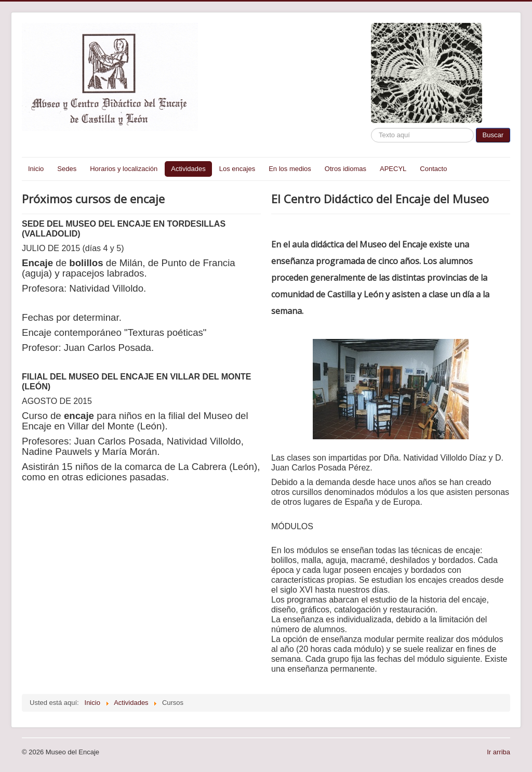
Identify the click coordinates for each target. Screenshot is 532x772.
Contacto (433, 169)
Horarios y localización (124, 169)
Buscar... (371, 128)
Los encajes (237, 169)
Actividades (188, 169)
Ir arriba (498, 752)
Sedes (67, 169)
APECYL (393, 169)
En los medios (290, 169)
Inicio (36, 169)
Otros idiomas (345, 169)
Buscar (493, 135)
